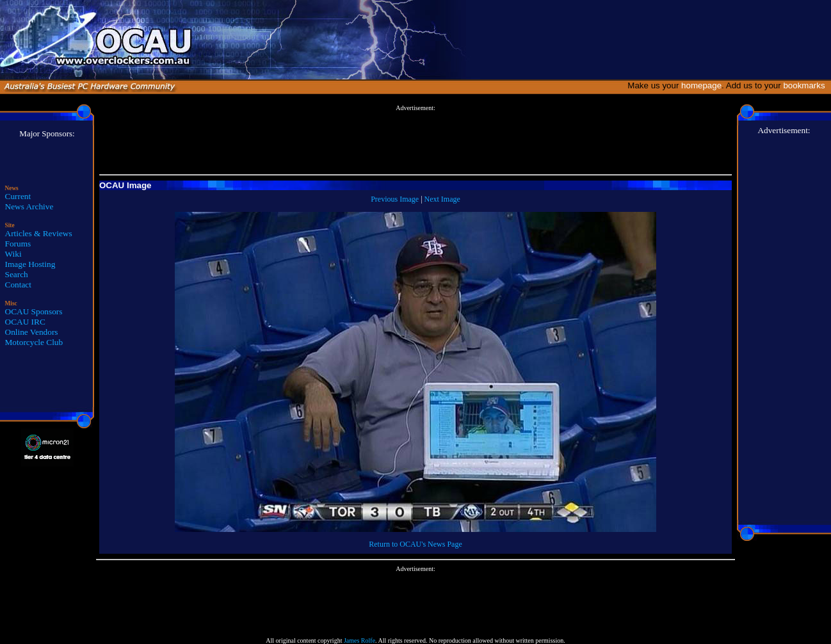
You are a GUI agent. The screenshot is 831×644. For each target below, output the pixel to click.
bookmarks (806, 85)
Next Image (442, 199)
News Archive (29, 206)
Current (18, 196)
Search (17, 274)
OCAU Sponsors (34, 311)
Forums (18, 244)
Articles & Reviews (39, 233)
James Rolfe (359, 640)
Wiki (13, 254)
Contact (18, 285)
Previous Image (395, 199)
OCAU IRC (25, 322)
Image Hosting (30, 264)
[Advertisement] (415, 140)
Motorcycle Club (34, 342)
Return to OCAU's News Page (415, 544)
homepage (701, 85)
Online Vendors (32, 332)
